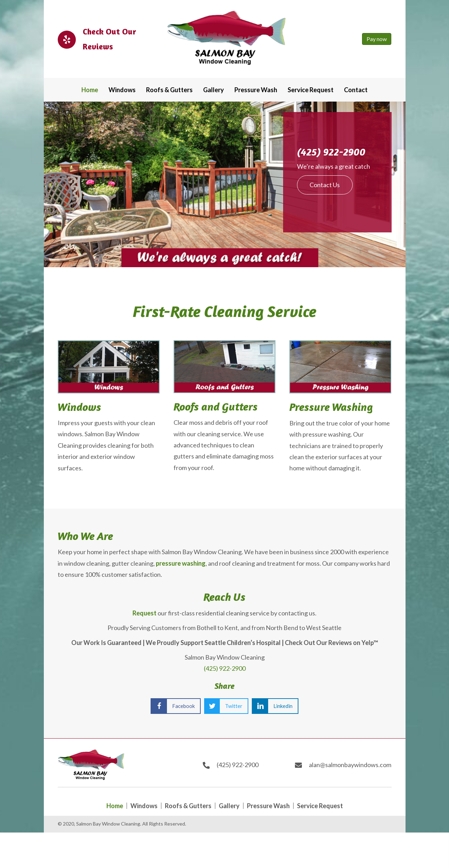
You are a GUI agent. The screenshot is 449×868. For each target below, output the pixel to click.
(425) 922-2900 (331, 152)
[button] (325, 185)
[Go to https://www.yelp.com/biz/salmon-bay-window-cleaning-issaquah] (104, 39)
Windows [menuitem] (144, 806)
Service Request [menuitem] (320, 806)
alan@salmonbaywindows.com (350, 765)
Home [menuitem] (115, 806)
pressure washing (181, 563)
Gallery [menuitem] (229, 806)
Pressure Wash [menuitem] (268, 806)
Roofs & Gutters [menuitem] (188, 806)
